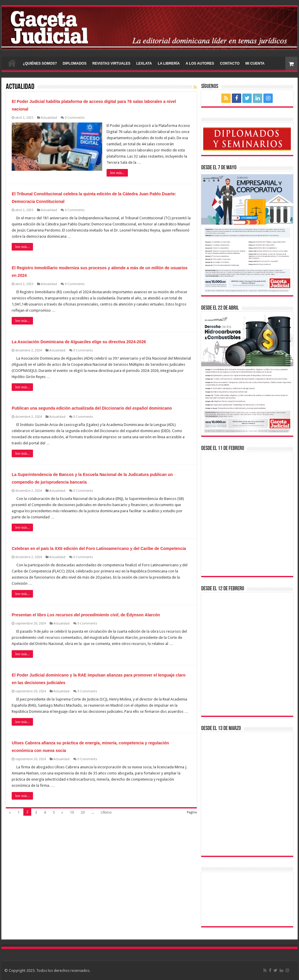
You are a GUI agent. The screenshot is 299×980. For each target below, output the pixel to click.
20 (83, 812)
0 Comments (75, 118)
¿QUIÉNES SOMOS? (40, 63)
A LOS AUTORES (200, 63)
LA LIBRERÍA (169, 63)
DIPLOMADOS (75, 63)
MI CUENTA (255, 63)
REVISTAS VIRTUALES (111, 63)
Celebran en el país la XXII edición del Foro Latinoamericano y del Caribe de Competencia (99, 548)
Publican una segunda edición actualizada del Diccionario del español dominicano (92, 408)
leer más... (117, 173)
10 (72, 812)
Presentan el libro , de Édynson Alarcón (86, 615)
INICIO (12, 63)
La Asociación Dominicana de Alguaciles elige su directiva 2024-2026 (79, 342)
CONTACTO (230, 63)
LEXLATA (144, 63)
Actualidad (49, 118)
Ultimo (106, 812)
